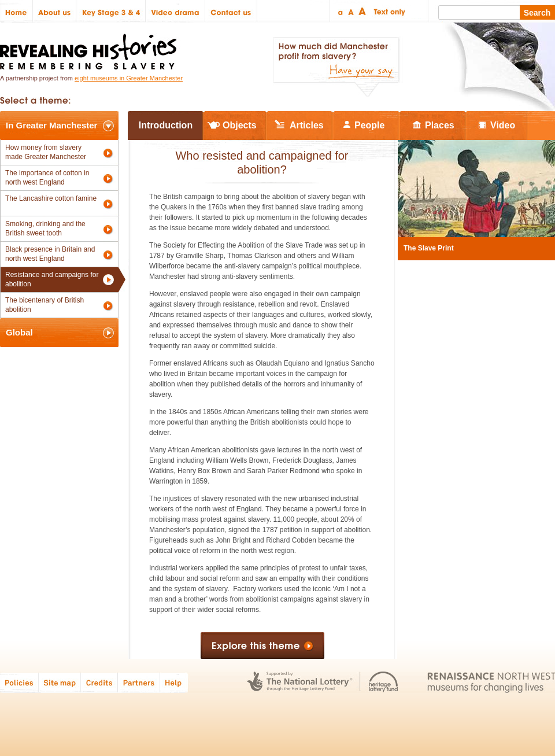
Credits (99, 682)
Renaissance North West (491, 682)
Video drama (175, 11)
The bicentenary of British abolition (45, 305)
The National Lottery (300, 682)
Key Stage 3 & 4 (111, 11)
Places (440, 125)
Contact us (231, 11)
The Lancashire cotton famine (51, 198)
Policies (19, 682)
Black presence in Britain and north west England (50, 254)
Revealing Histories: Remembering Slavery (90, 48)
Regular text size (351, 11)
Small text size (340, 11)
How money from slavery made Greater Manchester (46, 152)
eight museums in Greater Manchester (129, 78)
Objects (240, 125)
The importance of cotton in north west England (47, 178)
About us (55, 11)
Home (16, 11)
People (369, 125)
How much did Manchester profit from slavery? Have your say (336, 67)
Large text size (363, 11)
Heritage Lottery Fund (384, 682)
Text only (388, 11)
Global (19, 332)
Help (175, 682)
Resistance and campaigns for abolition (52, 279)
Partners (139, 682)
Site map (60, 682)
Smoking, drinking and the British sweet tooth (45, 228)
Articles (307, 125)
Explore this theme (262, 646)
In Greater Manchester (51, 125)
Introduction (166, 125)
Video (503, 125)
